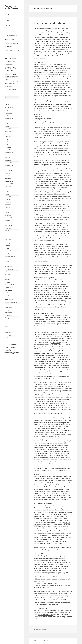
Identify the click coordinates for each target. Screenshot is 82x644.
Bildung (7, 254)
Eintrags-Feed (8, 333)
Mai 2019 (7, 126)
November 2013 (9, 202)
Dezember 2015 (9, 163)
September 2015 (9, 171)
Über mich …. (8, 26)
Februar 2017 (8, 147)
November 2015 (9, 165)
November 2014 (9, 181)
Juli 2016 (7, 155)
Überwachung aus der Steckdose (50, 585)
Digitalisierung (8, 267)
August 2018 (8, 137)
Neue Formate (8, 290)
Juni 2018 (7, 142)
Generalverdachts (55, 470)
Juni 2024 (7, 110)
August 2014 (8, 186)
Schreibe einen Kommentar (42, 630)
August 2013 (8, 207)
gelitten (67, 441)
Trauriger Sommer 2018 (11, 302)
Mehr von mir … (9, 23)
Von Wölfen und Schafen (41, 89)
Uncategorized (8, 318)
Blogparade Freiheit (10, 256)
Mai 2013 (7, 213)
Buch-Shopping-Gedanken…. (12, 44)
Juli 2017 (7, 145)
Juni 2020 (7, 116)
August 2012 (8, 228)
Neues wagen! (8, 87)
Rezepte (7, 295)
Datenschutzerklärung (10, 18)
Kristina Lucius (60, 102)
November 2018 (9, 134)
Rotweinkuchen (9, 65)
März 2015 (7, 176)
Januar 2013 (8, 215)
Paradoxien (8, 293)
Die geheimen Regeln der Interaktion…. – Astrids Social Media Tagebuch (11, 75)
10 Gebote (62, 341)
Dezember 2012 (9, 218)
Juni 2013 (7, 210)
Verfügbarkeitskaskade (46, 535)
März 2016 (7, 158)
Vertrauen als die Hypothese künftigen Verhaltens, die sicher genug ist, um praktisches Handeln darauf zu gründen (53, 326)
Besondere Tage (9, 251)
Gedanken (7, 272)
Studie (63, 428)
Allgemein (7, 246)
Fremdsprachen (9, 269)
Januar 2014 (8, 199)
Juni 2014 (7, 192)
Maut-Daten (54, 583)
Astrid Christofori (51, 628)
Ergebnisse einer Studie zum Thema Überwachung (49, 420)
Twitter (7, 305)
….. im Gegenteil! (9, 243)
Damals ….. (8, 264)
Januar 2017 (8, 150)
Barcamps (7, 248)
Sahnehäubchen (39, 405)
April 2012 (7, 233)
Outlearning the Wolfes (41, 87)
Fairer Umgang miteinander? (12, 352)
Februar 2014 (8, 197)
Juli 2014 (7, 189)
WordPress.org (8, 338)
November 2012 (9, 220)
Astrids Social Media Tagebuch (12, 7)
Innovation (8, 282)
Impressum (8, 20)
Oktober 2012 (8, 223)
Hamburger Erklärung (59, 483)
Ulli (6, 89)
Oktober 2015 (8, 168)
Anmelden (7, 330)
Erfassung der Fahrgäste (50, 579)
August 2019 (8, 121)
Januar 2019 (8, 129)
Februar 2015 (8, 179)
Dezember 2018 (9, 131)
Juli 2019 (7, 124)
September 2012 (9, 226)
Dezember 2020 (9, 113)
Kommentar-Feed (9, 335)
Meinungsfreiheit (9, 288)
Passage (36, 75)
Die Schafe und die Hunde (45, 615)
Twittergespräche (9, 310)
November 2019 (9, 118)
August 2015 (8, 173)
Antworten (67, 35)
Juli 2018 (7, 139)
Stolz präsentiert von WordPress (42, 641)
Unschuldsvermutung (59, 430)
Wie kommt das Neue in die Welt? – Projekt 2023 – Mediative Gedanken (12, 83)
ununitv (7, 320)
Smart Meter (45, 587)
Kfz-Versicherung (43, 577)
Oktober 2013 (8, 205)
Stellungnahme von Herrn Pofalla (44, 399)
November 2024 (9, 108)
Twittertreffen (8, 313)
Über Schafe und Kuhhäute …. (53, 23)
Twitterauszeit (8, 307)
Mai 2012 (7, 231)
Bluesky (7, 261)
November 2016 (9, 152)
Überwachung (8, 315)
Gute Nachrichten (9, 277)
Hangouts (7, 280)
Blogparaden (8, 259)
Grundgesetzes (55, 343)
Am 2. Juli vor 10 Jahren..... (11, 354)
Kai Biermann (38, 29)
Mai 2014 (7, 194)
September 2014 (9, 184)
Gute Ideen (8, 274)
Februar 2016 (8, 160)
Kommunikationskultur (11, 285)
